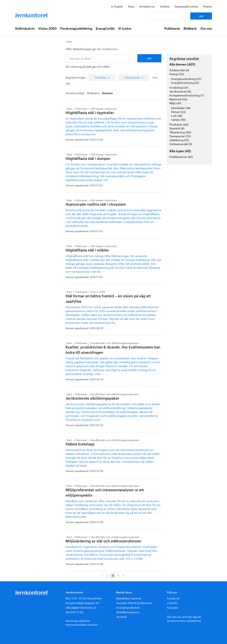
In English (117, 6)
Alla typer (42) (180, 151)
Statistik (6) (177, 128)
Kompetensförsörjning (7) (187, 95)
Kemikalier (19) (181, 108)
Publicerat (172, 29)
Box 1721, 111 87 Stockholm (84, 598)
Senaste (107, 93)
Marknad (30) (178, 99)
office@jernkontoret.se (81, 607)
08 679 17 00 (74, 612)
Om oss (206, 29)
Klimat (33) (178, 111)
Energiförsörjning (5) (185, 82)
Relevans (93, 93)
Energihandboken (128, 607)
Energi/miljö (105, 29)
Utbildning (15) (179, 140)
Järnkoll (121, 616)
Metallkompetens (128, 612)
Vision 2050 (48, 29)
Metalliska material (129, 598)
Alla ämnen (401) (182, 64)
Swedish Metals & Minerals (134, 603)
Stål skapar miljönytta (104, 108)
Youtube (172, 607)
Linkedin (172, 603)
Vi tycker (125, 29)
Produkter (101, 77)
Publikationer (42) (181, 156)
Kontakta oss (147, 6)
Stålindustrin (25, 29)
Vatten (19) (178, 119)
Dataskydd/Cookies (186, 6)
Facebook (173, 598)
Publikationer (132, 77)
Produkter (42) (179, 124)
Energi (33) (177, 74)
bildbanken (110, 49)
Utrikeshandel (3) (181, 144)
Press (131, 6)
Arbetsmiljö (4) (179, 70)
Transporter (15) (180, 136)
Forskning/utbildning (76, 29)
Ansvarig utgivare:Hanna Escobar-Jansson (82, 622)
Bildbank (190, 29)
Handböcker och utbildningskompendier (115, 343)
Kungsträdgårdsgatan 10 (82, 603)
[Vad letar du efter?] (169, 16)
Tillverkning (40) (180, 132)
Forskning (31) (179, 87)
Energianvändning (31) (186, 78)
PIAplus (207, 6)
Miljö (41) (175, 103)
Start (69, 41)
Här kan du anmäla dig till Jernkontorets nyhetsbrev (184, 618)
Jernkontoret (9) (180, 91)
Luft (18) (177, 115)
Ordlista (165, 6)
